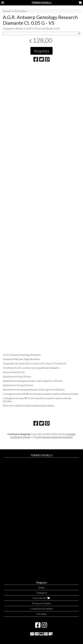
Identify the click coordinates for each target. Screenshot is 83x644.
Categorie (41, 593)
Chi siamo (41, 614)
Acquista (41, 51)
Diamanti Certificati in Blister (15, 11)
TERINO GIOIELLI (41, 3)
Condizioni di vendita (42, 609)
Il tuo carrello (41, 598)
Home (41, 587)
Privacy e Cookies (42, 603)
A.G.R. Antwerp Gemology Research (54, 437)
